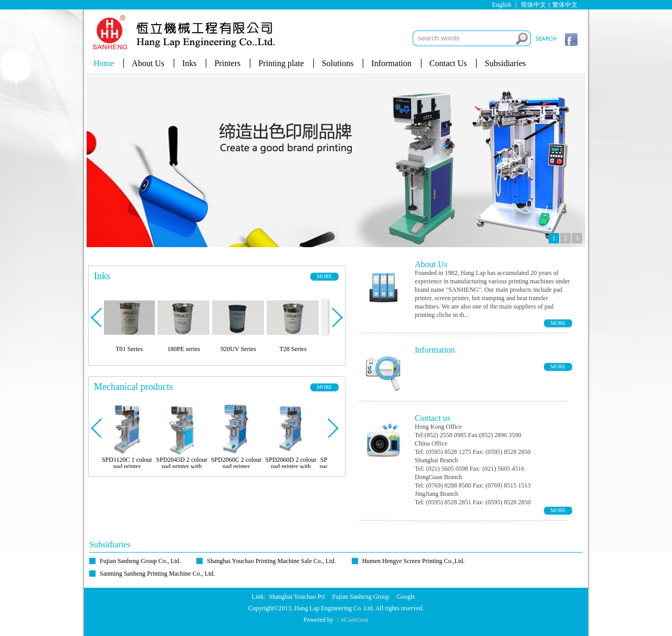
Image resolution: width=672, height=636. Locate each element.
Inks (190, 63)
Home (104, 63)
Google (406, 597)
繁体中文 (565, 5)
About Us (148, 63)
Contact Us (448, 63)
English (502, 5)
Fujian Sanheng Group (361, 597)
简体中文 (533, 5)
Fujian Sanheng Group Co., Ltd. (140, 561)
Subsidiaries (505, 63)
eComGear (355, 620)
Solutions (338, 63)
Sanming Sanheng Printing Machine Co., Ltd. (157, 574)
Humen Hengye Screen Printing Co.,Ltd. (414, 561)
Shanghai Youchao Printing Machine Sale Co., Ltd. (271, 561)
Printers (227, 63)
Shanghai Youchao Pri (297, 597)
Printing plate (281, 63)
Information (391, 63)
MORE (325, 276)
